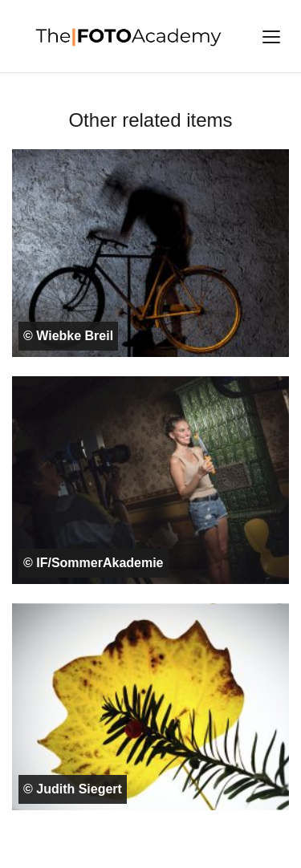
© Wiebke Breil (68, 336)
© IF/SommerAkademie (94, 563)
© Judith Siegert (73, 789)
